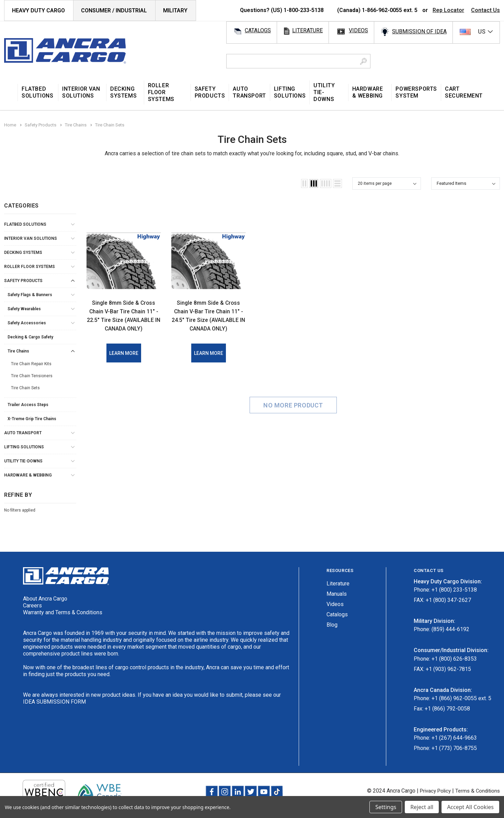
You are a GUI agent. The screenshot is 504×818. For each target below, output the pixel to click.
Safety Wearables (24, 309)
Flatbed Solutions (25, 224)
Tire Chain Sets (25, 388)
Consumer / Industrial (114, 10)
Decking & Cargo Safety (30, 337)
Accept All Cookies (470, 807)
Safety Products (23, 281)
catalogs (258, 30)
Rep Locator (448, 10)
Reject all (422, 807)
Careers (32, 606)
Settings (386, 807)
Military (175, 10)
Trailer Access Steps (28, 405)
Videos (335, 604)
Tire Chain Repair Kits (31, 364)
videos (358, 30)
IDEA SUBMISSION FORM (54, 702)
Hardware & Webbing (28, 475)
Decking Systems (23, 253)
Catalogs (337, 614)
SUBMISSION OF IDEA (419, 31)
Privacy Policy (431, 791)
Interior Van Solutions (31, 238)
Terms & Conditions (476, 791)
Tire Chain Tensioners (32, 376)
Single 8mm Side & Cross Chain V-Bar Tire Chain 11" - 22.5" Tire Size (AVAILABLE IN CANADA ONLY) (124, 320)
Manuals (337, 594)
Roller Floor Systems (30, 267)
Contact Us (485, 10)
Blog (332, 625)
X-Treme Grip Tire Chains (32, 419)
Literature (338, 584)
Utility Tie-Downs (23, 461)
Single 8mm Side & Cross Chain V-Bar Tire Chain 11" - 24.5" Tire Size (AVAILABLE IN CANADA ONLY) (208, 320)
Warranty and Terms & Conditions (63, 612)
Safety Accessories (27, 323)
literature (307, 30)
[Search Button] (363, 61)
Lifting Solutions (24, 447)
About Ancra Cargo (45, 599)
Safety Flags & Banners (30, 295)
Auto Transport (23, 433)
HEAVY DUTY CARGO (38, 10)
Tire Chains (18, 351)
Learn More (124, 362)
